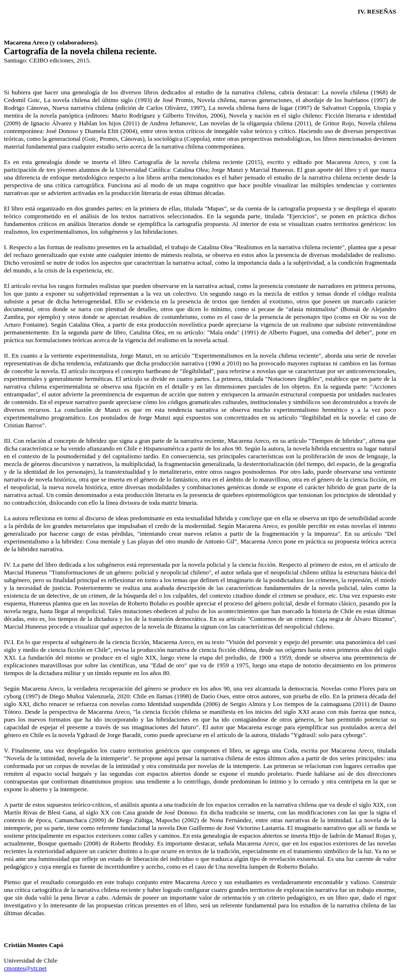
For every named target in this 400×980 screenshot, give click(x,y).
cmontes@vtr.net (25, 968)
